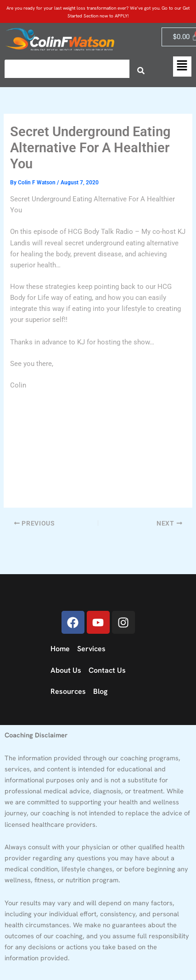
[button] (182, 66)
